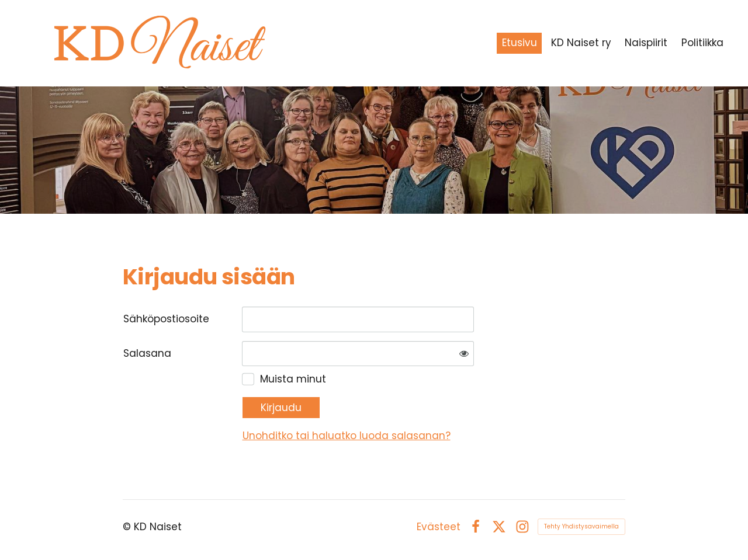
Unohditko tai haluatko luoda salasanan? (347, 436)
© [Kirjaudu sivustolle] (128, 527)
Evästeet (439, 527)
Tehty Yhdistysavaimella (581, 526)
